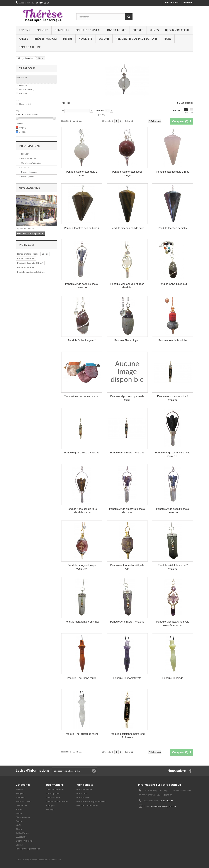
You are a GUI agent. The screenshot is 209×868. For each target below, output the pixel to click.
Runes (154, 30)
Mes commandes (84, 790)
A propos (25, 168)
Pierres (138, 30)
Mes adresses (83, 797)
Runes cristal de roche (28, 254)
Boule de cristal (88, 30)
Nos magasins (27, 177)
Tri (63, 110)
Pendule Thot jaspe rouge (82, 678)
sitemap (50, 809)
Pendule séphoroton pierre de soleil (127, 398)
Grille (186, 111)
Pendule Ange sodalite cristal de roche (82, 286)
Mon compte (85, 785)
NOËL (168, 39)
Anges (23, 39)
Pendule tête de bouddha (173, 340)
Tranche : (20, 114)
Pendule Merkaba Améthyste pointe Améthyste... (173, 623)
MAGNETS (85, 39)
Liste (192, 111)
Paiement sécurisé (29, 172)
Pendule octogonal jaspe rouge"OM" (82, 567)
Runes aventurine (26, 268)
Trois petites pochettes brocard (82, 396)
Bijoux (45, 254)
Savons (104, 39)
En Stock (25, 93)
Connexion (187, 3)
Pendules (62, 30)
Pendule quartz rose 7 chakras (82, 453)
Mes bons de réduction (87, 805)
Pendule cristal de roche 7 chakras (173, 567)
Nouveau (25, 104)
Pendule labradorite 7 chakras (82, 622)
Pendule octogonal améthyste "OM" (127, 567)
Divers (68, 39)
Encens (24, 30)
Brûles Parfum (46, 39)
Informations (30, 146)
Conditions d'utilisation (31, 163)
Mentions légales (28, 158)
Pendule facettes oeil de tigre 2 (82, 228)
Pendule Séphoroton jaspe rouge (127, 174)
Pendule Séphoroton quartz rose (82, 174)
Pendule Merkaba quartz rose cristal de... (127, 286)
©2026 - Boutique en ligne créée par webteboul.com (39, 860)
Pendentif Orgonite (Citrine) (30, 263)
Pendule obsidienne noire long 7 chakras (127, 736)
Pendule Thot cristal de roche (82, 734)
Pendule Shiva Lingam (127, 340)
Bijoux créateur (177, 30)
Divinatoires (117, 30)
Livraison (25, 154)
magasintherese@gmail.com (163, 806)
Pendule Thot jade (173, 678)
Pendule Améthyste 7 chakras (127, 453)
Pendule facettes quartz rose (173, 172)
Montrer (100, 110)
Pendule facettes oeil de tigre (31, 272)
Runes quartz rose (26, 258)
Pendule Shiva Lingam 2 (82, 340)
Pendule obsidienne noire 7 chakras (173, 398)
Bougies (42, 30)
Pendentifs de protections (137, 39)
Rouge (23, 128)
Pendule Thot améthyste (127, 678)
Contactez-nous (171, 3)
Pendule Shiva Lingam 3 (173, 284)
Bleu (22, 132)
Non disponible (28, 89)
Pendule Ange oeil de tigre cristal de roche (82, 511)
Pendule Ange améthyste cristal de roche (127, 511)
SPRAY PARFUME (30, 47)
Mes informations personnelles (91, 801)
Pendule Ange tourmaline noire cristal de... (173, 454)
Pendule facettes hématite (173, 228)
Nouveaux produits (55, 790)
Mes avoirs (82, 794)
